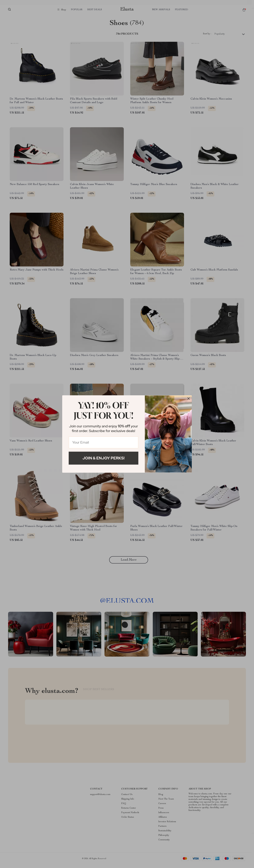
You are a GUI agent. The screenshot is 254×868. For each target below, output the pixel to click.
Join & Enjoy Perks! (104, 458)
